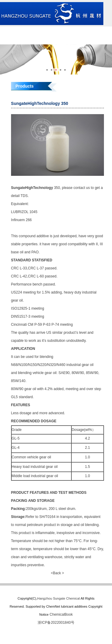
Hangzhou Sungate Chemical (58, 598)
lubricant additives (74, 606)
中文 (93, 39)
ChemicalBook (61, 614)
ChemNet (53, 606)
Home (19, 30)
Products (93, 30)
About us (56, 30)
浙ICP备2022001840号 (56, 623)
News (19, 39)
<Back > (57, 573)
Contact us (56, 39)
